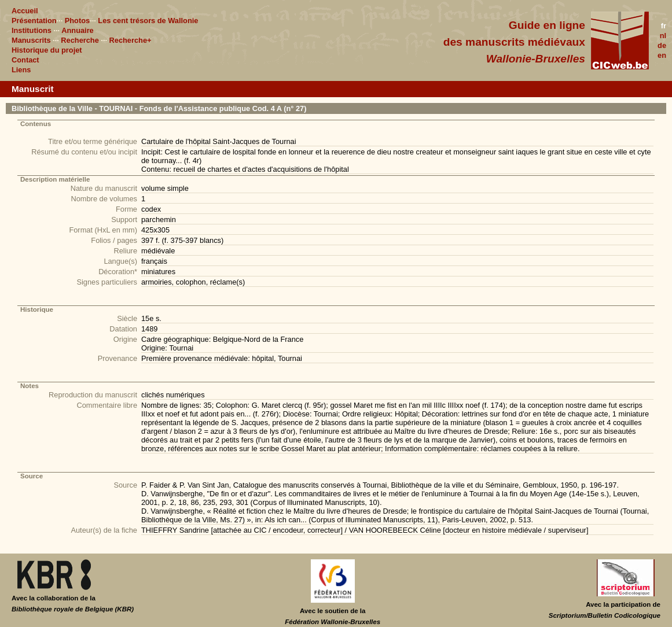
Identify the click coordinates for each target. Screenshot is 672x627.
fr (664, 26)
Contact (25, 60)
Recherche (80, 40)
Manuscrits (31, 40)
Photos (77, 21)
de (662, 45)
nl (663, 36)
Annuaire (77, 30)
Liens (21, 70)
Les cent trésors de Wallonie (148, 21)
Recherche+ (131, 40)
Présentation (34, 21)
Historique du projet (47, 50)
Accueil (25, 11)
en (662, 55)
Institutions (32, 30)
